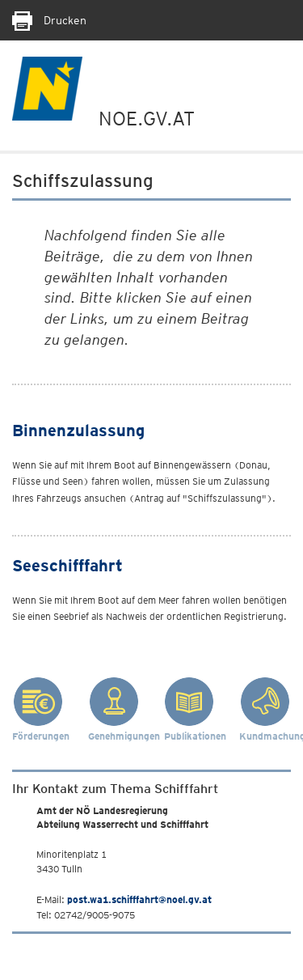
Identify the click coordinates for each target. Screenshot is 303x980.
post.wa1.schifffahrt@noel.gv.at (139, 899)
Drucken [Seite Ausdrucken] (49, 20)
